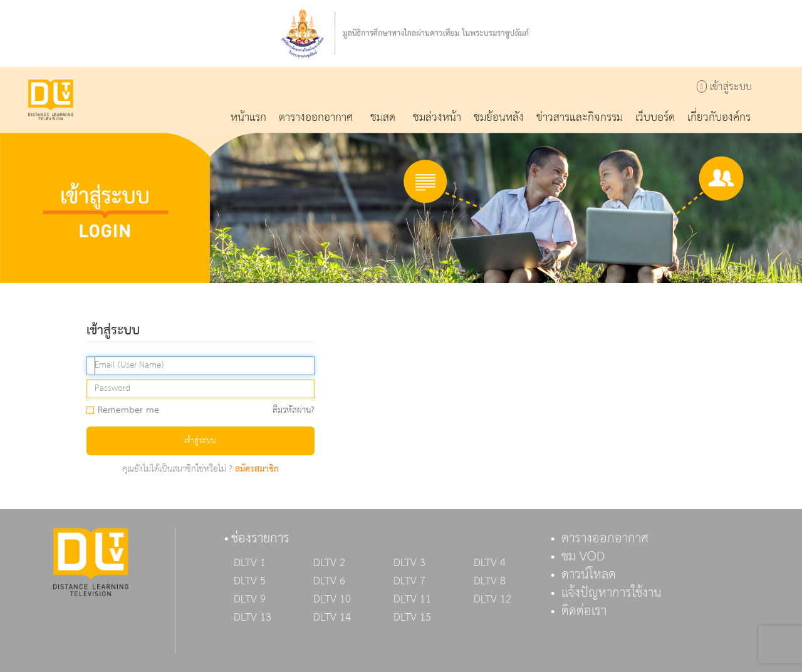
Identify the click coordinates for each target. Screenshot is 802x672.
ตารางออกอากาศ (605, 539)
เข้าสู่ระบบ (724, 87)
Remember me (127, 411)
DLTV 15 (412, 618)
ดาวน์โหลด (589, 575)
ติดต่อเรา (584, 611)
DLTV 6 (329, 581)
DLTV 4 (490, 563)
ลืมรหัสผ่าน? (294, 411)
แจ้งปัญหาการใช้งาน (612, 593)
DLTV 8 (490, 581)
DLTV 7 (409, 581)
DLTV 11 (412, 599)
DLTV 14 (332, 618)
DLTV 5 (250, 581)
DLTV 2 (329, 563)
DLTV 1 (250, 563)
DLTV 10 (332, 599)
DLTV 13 (253, 618)
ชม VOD (583, 557)
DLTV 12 (492, 599)
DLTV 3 (409, 563)
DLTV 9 (250, 599)
